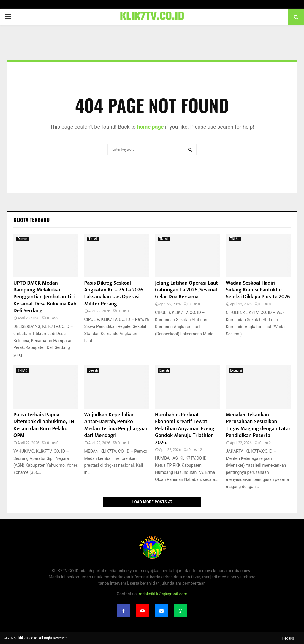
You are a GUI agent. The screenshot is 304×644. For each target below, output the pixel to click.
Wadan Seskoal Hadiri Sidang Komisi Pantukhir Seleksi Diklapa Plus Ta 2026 (258, 290)
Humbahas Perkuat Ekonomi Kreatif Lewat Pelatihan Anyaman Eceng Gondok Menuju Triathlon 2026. (185, 429)
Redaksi (289, 638)
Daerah (23, 239)
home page (151, 127)
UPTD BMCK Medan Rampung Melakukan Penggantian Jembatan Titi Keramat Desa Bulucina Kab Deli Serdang (45, 297)
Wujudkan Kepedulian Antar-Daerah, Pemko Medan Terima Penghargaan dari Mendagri (117, 425)
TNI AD (23, 370)
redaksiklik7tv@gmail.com (163, 594)
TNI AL (93, 239)
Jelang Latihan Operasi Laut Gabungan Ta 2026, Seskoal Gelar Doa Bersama (186, 290)
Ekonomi (236, 370)
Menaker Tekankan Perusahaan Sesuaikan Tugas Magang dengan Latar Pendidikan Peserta (258, 425)
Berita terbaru (31, 220)
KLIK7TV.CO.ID (152, 17)
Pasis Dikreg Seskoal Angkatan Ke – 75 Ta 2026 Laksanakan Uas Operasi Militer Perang (114, 294)
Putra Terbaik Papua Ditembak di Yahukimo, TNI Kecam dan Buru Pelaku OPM (45, 425)
